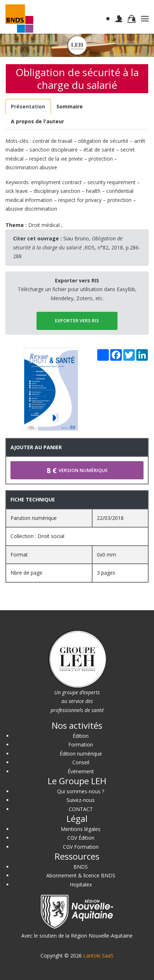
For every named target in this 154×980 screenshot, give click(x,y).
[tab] (28, 107)
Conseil (81, 762)
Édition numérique (81, 754)
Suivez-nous (81, 800)
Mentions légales (81, 829)
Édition (81, 736)
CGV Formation (81, 847)
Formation (81, 745)
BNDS (81, 867)
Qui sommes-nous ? (81, 791)
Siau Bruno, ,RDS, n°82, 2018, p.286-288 (77, 247)
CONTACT (81, 809)
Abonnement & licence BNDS (81, 875)
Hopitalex (81, 884)
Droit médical (44, 225)
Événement (81, 771)
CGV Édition (81, 838)
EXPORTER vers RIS (77, 321)
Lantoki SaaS (98, 956)
